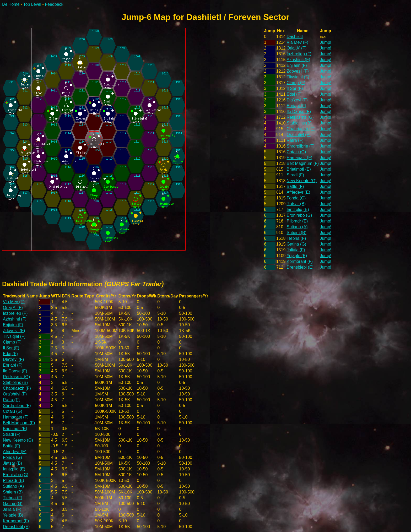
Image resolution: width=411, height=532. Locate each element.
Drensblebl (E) (300, 267)
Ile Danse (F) (299, 112)
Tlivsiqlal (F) (298, 77)
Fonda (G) (296, 198)
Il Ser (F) (295, 88)
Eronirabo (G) (299, 215)
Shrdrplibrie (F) (301, 146)
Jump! (326, 42)
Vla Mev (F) (297, 42)
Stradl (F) (295, 175)
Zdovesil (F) (298, 71)
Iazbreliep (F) (299, 54)
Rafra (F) (295, 140)
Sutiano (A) (297, 227)
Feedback (54, 4)
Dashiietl (294, 37)
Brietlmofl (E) (299, 169)
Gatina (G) (296, 244)
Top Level (32, 4)
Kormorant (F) (300, 261)
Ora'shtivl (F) (298, 135)
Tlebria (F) (296, 238)
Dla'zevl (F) (297, 100)
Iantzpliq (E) (298, 210)
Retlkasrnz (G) (300, 117)
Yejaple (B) (297, 256)
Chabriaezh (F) (301, 129)
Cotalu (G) (296, 152)
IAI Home (11, 4)
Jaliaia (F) (296, 250)
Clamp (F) (296, 83)
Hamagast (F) (299, 158)
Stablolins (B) (299, 123)
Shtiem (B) (296, 233)
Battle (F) (295, 186)
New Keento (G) (302, 181)
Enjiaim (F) (297, 65)
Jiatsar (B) (296, 204)
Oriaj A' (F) (296, 48)
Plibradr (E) (297, 221)
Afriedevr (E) (298, 192)
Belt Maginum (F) (303, 163)
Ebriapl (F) (296, 106)
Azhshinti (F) (298, 60)
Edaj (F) (294, 94)
